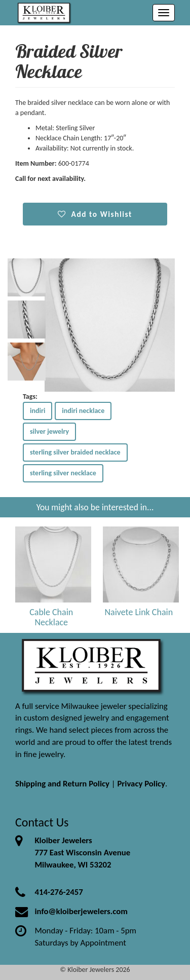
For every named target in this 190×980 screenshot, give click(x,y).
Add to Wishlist (95, 214)
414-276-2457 (59, 892)
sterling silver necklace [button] (63, 473)
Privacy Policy (141, 784)
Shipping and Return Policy (62, 784)
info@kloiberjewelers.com (81, 911)
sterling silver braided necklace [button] (75, 452)
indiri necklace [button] (83, 411)
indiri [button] (37, 411)
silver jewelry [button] (49, 431)
